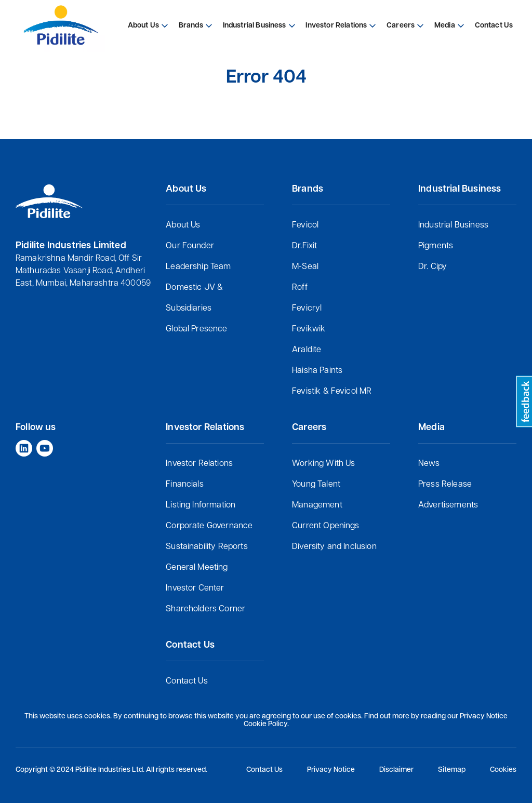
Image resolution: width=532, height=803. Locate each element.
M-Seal (305, 267)
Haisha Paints (317, 371)
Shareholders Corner (205, 609)
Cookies (503, 770)
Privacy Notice (331, 770)
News (429, 464)
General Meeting (197, 568)
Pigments (436, 246)
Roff (300, 288)
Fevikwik (309, 329)
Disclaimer (396, 770)
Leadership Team (198, 267)
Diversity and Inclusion (334, 547)
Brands (191, 26)
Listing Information (201, 505)
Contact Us (187, 681)
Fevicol (305, 225)
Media (445, 26)
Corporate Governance (209, 526)
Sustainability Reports (207, 547)
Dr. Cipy (433, 267)
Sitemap (452, 770)
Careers (401, 26)
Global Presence (196, 329)
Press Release (445, 485)
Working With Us (323, 464)
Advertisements (448, 505)
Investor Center (195, 588)
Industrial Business (453, 225)
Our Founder (190, 246)
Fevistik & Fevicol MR (332, 392)
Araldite (307, 350)
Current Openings (326, 526)
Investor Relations (199, 464)
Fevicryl (307, 309)
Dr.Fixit (304, 246)
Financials (185, 485)
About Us (183, 225)
